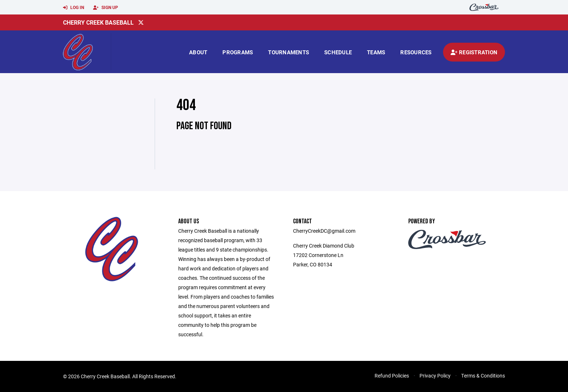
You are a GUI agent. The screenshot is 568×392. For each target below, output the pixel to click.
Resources (416, 52)
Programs (238, 52)
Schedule (338, 52)
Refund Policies (392, 376)
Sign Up (106, 8)
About (198, 52)
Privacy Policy (435, 376)
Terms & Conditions (483, 376)
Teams (376, 52)
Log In (74, 8)
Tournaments (289, 52)
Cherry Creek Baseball (98, 22)
